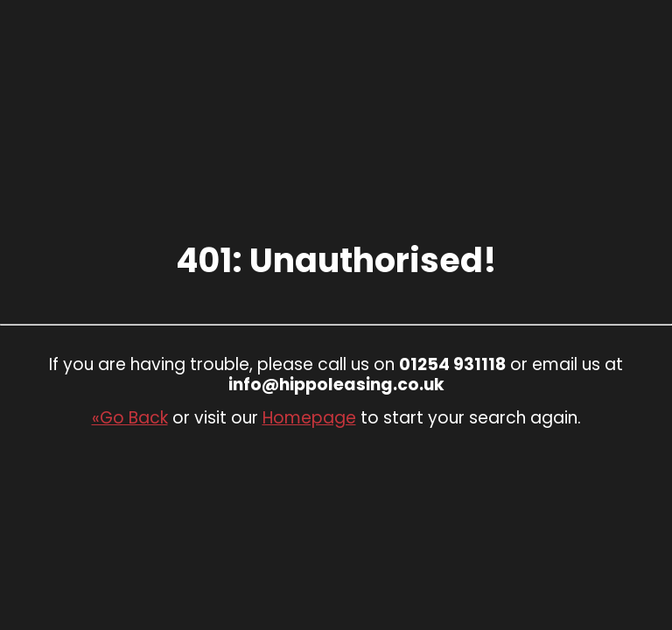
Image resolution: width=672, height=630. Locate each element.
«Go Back (130, 418)
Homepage (309, 418)
